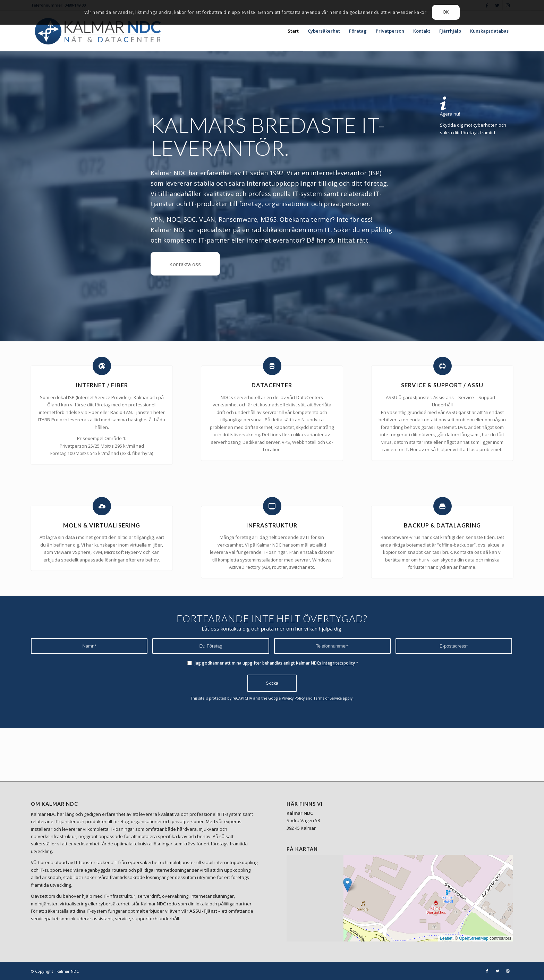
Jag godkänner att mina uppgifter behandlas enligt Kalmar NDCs (277, 663)
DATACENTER (272, 385)
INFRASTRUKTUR (272, 525)
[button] (347, 885)
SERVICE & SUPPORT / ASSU (442, 385)
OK (446, 12)
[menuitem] (293, 31)
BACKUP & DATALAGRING (442, 525)
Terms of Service (328, 698)
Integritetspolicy (339, 663)
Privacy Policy (293, 698)
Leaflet (446, 938)
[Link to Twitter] (498, 971)
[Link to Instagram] (508, 971)
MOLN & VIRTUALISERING (102, 525)
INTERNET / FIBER (102, 385)
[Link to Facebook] (487, 971)
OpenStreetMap (474, 938)
